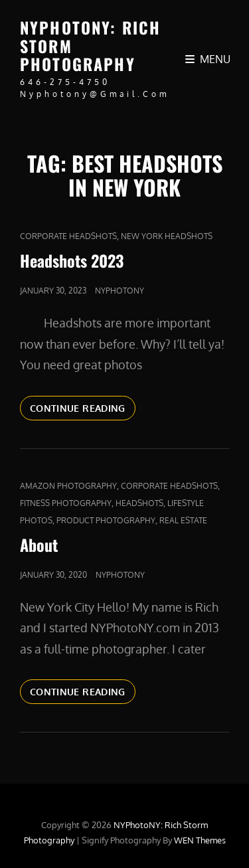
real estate (183, 520)
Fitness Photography (66, 503)
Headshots (139, 503)
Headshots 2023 (72, 260)
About (39, 545)
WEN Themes (200, 840)
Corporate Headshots (68, 236)
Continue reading (83, 410)
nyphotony (120, 291)
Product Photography (106, 520)
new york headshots (167, 236)
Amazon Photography (68, 486)
